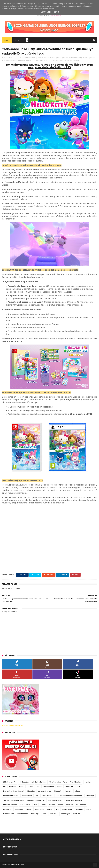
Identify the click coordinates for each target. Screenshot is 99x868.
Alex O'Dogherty (76, 782)
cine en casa (81, 805)
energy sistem (67, 809)
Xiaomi (43, 805)
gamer (59, 58)
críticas (29, 809)
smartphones (23, 814)
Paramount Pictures (11, 796)
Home (7, 40)
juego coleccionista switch (21, 60)
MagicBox (31, 791)
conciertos (7, 809)
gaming (65, 58)
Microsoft (58, 791)
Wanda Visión (25, 805)
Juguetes (52, 60)
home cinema (9, 814)
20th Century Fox (10, 782)
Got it (57, 12)
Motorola (68, 791)
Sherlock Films (47, 796)
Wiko (35, 805)
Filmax (60, 787)
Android (88, 782)
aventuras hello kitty (30, 58)
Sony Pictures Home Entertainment (69, 796)
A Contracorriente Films (58, 782)
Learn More (46, 12)
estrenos (80, 809)
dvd (57, 809)
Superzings (90, 796)
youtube (77, 814)
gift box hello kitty (76, 58)
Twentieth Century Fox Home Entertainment (65, 800)
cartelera (69, 805)
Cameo (30, 787)
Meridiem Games (44, 791)
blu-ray (52, 805)
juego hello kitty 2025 (39, 60)
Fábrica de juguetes (73, 787)
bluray (60, 805)
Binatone (12, 787)
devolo (50, 809)
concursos (19, 809)
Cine (38, 787)
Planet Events (27, 796)
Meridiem (59, 60)
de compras (39, 809)
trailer (45, 814)
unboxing (54, 814)
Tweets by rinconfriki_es (12, 726)
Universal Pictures (10, 805)
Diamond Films (48, 787)
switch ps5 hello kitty (71, 60)
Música (77, 791)
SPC (37, 796)
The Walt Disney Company (14, 800)
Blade (21, 787)
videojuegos (65, 814)
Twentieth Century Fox (36, 800)
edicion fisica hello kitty (47, 58)
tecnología (35, 814)
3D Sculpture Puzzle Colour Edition (33, 782)
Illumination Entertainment (14, 791)
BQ (4, 787)
